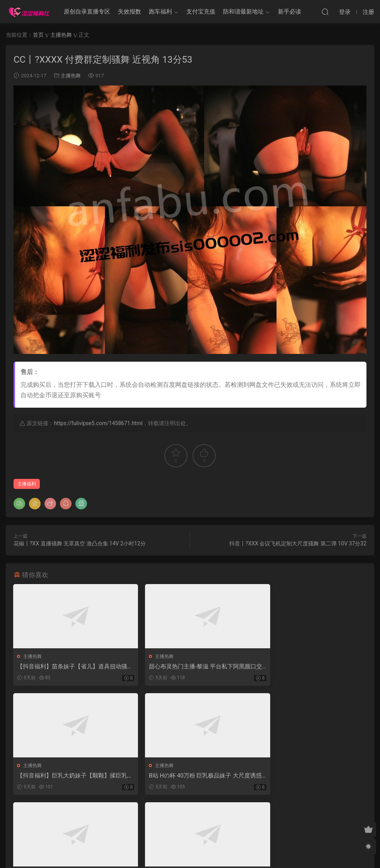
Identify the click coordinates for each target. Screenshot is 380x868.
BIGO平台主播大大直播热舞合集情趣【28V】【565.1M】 (309, 776)
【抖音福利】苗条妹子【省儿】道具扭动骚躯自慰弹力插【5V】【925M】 (70, 667)
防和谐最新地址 (243, 12)
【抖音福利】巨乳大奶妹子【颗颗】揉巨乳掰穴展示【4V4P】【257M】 (310, 667)
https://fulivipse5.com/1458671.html (98, 423)
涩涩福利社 (29, 12)
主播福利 (27, 484)
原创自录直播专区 (87, 12)
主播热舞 (71, 76)
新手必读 (290, 12)
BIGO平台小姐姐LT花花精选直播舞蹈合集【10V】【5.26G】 (188, 776)
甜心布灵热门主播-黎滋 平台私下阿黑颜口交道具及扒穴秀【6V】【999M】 (188, 667)
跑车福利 (160, 12)
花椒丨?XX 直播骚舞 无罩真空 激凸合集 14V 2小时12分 (80, 543)
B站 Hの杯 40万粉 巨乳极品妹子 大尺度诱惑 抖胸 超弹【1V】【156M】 (68, 776)
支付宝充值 (201, 12)
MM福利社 (190, 849)
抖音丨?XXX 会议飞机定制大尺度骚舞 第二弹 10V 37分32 (298, 543)
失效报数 (130, 12)
